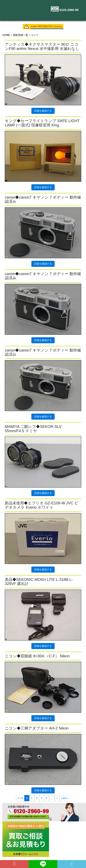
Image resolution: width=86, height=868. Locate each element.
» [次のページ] (57, 798)
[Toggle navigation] (77, 15)
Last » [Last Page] (65, 798)
